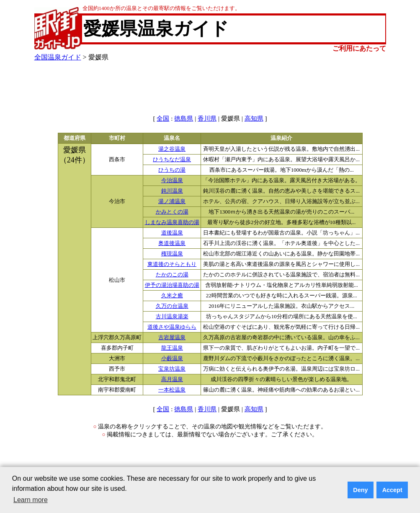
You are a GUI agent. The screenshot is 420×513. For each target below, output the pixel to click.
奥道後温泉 (172, 243)
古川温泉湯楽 (172, 317)
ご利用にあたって (359, 48)
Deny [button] (360, 490)
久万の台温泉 (172, 306)
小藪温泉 (172, 358)
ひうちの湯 (172, 170)
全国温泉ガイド (58, 57)
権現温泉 (172, 254)
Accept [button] (392, 490)
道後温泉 (172, 233)
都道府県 (75, 138)
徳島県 (184, 119)
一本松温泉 (172, 390)
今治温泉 (172, 180)
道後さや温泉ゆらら (172, 327)
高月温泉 (172, 379)
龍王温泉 (172, 348)
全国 (163, 119)
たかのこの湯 (172, 275)
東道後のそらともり (172, 264)
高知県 (254, 119)
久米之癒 (172, 296)
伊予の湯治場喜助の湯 (172, 285)
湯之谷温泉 (172, 149)
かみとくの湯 (172, 212)
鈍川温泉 (172, 191)
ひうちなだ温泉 (172, 160)
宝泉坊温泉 (172, 369)
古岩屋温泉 (172, 338)
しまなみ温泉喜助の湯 (172, 222)
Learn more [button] (31, 500)
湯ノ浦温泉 (172, 201)
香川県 (207, 119)
